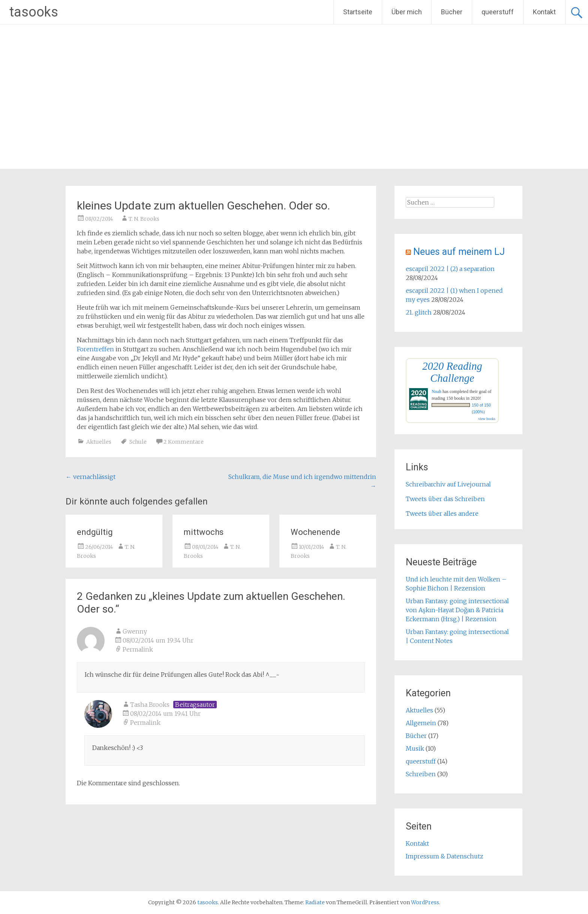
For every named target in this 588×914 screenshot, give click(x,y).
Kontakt (544, 12)
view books (487, 419)
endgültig (95, 532)
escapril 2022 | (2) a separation (450, 269)
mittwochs (204, 532)
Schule (138, 442)
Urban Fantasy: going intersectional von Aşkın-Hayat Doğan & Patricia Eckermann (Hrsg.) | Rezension (457, 610)
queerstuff (498, 12)
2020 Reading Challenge (452, 372)
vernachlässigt (91, 477)
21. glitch (419, 312)
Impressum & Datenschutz (445, 856)
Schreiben (421, 774)
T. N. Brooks (144, 219)
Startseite (358, 12)
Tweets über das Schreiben (445, 499)
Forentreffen (95, 349)
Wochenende (315, 532)
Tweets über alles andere (442, 513)
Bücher (452, 12)
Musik (415, 748)
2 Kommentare (184, 442)
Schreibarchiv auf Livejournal (448, 484)
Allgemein (421, 723)
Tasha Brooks (150, 705)
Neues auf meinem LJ (459, 252)
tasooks (34, 12)
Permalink (138, 649)
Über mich (407, 12)
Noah (436, 391)
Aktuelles (99, 442)
